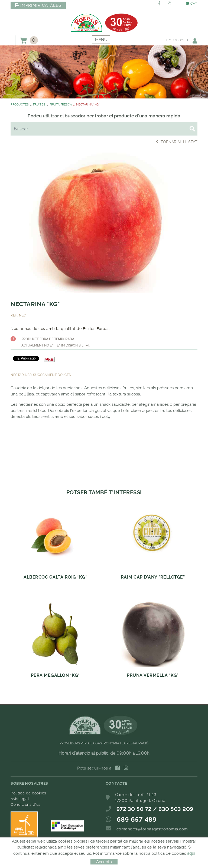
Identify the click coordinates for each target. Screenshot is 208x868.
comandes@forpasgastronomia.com (152, 829)
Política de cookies (28, 793)
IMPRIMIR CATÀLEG (38, 5)
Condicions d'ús (26, 804)
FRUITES (39, 105)
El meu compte (180, 41)
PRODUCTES (20, 105)
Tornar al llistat (177, 142)
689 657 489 (137, 820)
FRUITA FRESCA (61, 105)
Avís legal (20, 799)
